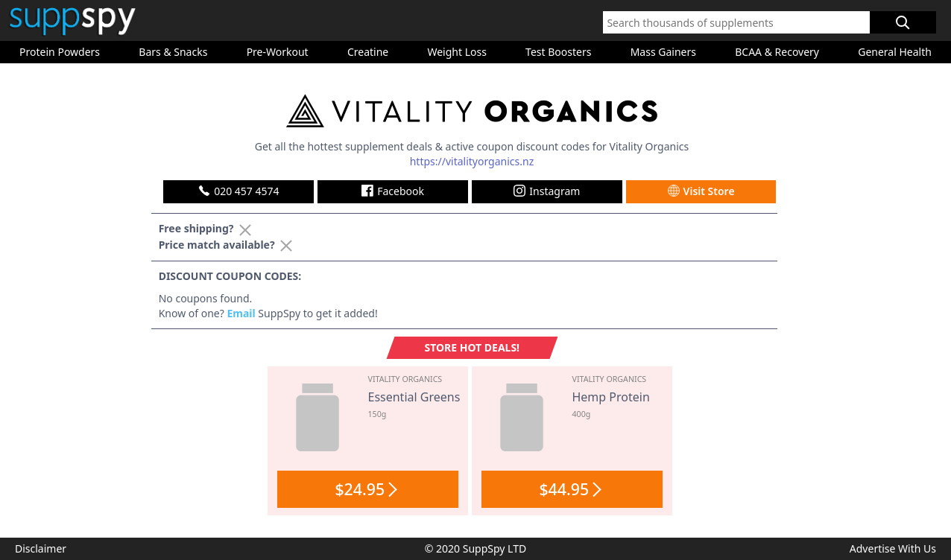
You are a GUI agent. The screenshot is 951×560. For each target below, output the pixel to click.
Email (241, 313)
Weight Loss (456, 52)
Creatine (368, 52)
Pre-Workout (278, 52)
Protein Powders (60, 52)
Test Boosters (558, 52)
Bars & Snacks (173, 52)
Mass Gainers (663, 52)
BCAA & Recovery (777, 52)
